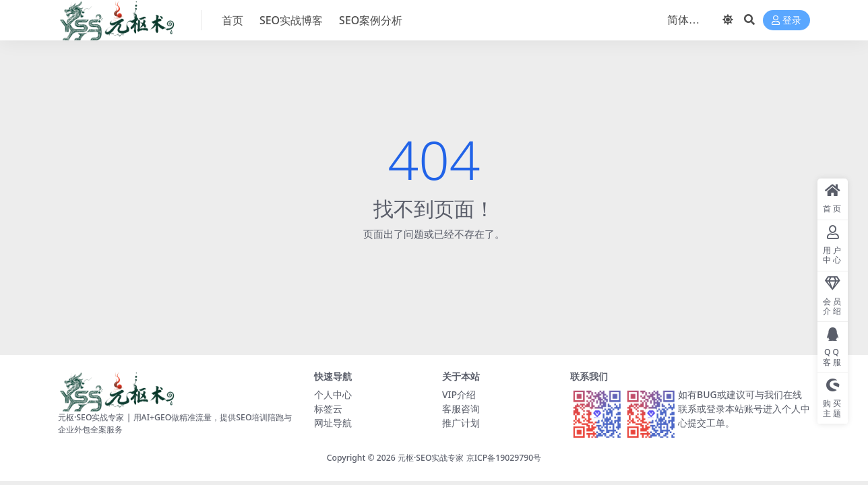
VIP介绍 (459, 394)
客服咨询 (461, 409)
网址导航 (333, 423)
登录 (786, 21)
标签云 (328, 409)
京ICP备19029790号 (504, 458)
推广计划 (461, 423)
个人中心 (333, 394)
